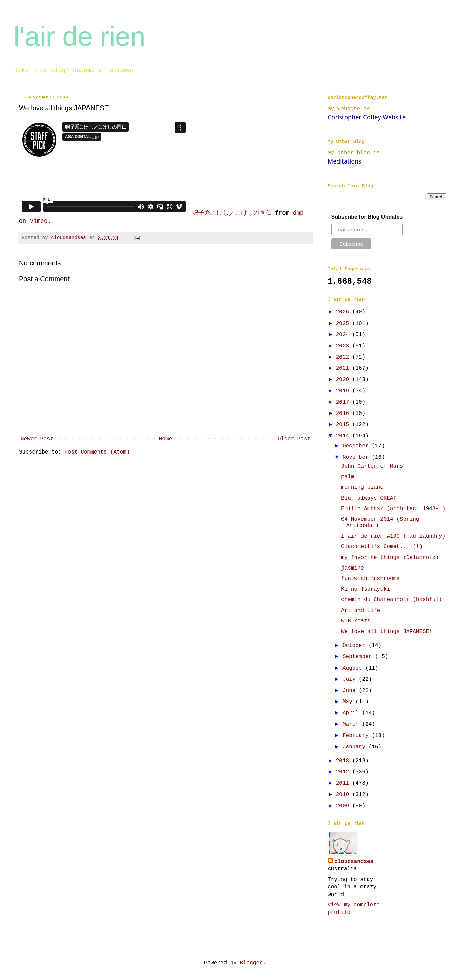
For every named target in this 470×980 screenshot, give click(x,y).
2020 (344, 380)
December (357, 446)
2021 (344, 368)
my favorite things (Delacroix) (390, 558)
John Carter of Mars (372, 466)
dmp (298, 213)
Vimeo (39, 221)
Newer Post (37, 439)
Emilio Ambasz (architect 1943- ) (393, 509)
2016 (344, 414)
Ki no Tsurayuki (366, 589)
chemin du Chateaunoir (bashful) (392, 600)
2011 (344, 783)
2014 (344, 436)
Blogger (251, 963)
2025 (344, 324)
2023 (344, 346)
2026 (344, 312)
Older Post (294, 439)
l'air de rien (80, 36)
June (351, 691)
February (357, 736)
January (356, 747)
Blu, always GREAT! (370, 498)
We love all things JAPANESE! (387, 632)
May (349, 702)
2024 (344, 335)
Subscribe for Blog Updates (367, 217)
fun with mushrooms (370, 579)
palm (348, 477)
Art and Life (361, 611)
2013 (344, 761)
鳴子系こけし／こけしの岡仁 (232, 213)
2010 (344, 795)
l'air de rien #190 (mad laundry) (393, 536)
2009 (344, 806)
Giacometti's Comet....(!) (382, 547)
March (352, 724)
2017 (344, 402)
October (356, 646)
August (354, 668)
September (359, 657)
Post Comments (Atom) (97, 452)
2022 (344, 357)
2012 (344, 772)
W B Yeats (356, 621)
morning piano (362, 487)
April (352, 713)
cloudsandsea (354, 862)
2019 (344, 391)
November (357, 457)
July (351, 679)
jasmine (352, 568)
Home (165, 439)
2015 (344, 425)
